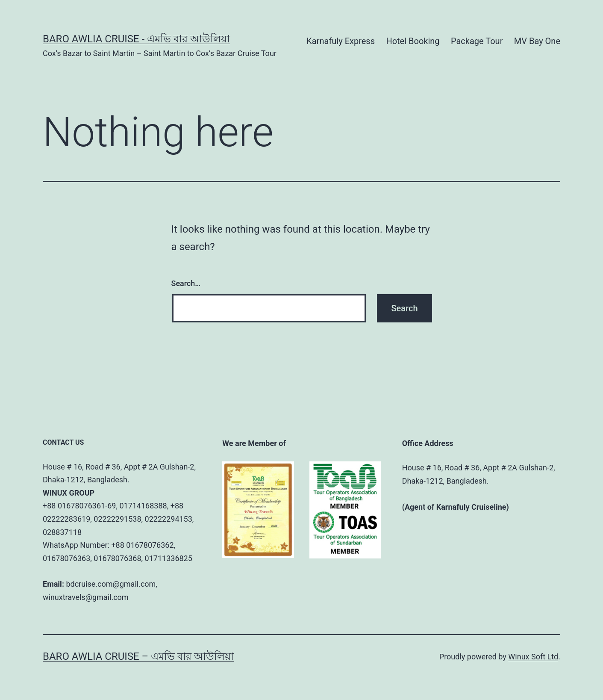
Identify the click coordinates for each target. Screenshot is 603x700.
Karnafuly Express (341, 41)
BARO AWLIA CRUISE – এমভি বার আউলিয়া (138, 656)
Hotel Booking (413, 41)
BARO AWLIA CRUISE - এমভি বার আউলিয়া (136, 39)
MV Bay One (537, 41)
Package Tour (477, 41)
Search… (186, 283)
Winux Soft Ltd (533, 657)
